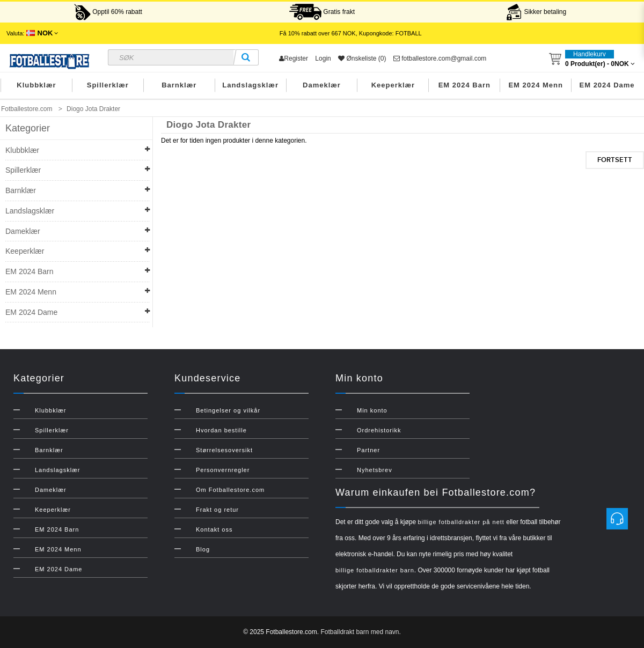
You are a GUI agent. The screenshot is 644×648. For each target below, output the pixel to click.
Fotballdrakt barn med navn (360, 632)
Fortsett (615, 160)
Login (323, 58)
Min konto (372, 410)
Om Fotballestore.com (230, 490)
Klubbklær (36, 85)
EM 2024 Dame (607, 85)
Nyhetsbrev (375, 470)
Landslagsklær (250, 85)
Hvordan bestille (221, 430)
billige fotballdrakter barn (375, 570)
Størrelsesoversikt (224, 450)
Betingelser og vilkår (228, 410)
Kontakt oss (214, 529)
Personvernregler (223, 470)
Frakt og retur (217, 510)
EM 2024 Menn (536, 85)
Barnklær (179, 85)
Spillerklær (108, 85)
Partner (368, 450)
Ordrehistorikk (379, 430)
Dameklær (322, 85)
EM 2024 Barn (464, 85)
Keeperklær (393, 85)
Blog (203, 549)
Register (294, 58)
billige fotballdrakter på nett (461, 522)
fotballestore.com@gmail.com (440, 58)
